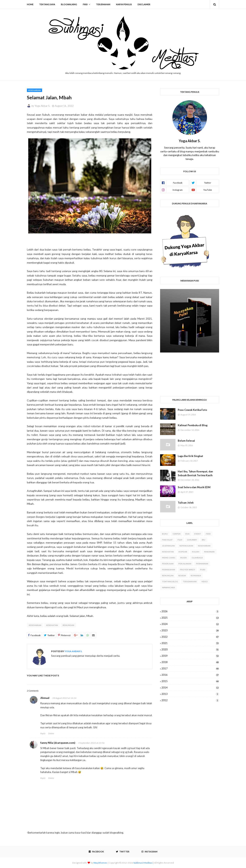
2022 (190, 637)
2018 (190, 662)
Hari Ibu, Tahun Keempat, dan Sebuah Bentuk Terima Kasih (195, 473)
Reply (43, 733)
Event (198, 534)
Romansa (196, 576)
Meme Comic (169, 558)
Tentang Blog (170, 581)
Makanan (209, 552)
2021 (190, 643)
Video (205, 581)
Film (180, 540)
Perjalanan (185, 564)
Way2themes (100, 863)
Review (182, 576)
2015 (190, 681)
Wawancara (168, 587)
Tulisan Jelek (186, 503)
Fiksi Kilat (167, 540)
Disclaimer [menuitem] (144, 4)
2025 (190, 618)
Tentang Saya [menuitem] (47, 4)
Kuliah (196, 552)
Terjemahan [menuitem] (103, 4)
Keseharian (35, 625)
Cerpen (177, 534)
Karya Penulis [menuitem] (124, 4)
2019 (190, 656)
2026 (190, 611)
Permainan (202, 564)
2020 (190, 649)
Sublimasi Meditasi (143, 863)
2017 (190, 668)
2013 (190, 694)
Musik (184, 558)
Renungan (68, 625)
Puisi (203, 570)
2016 (190, 675)
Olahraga (197, 558)
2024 (190, 624)
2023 (190, 630)
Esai (187, 534)
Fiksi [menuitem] (85, 4)
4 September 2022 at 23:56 (91, 743)
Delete (51, 733)
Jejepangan (168, 546)
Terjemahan (190, 581)
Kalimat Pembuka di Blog (193, 425)
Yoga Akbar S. (42, 106)
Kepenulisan (186, 546)
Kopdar (183, 552)
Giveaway (192, 540)
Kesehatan (52, 625)
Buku (165, 534)
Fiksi (208, 534)
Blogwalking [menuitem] (69, 4)
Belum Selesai (186, 441)
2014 (190, 688)
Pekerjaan (168, 564)
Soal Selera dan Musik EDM (194, 487)
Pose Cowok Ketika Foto (192, 410)
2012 (190, 700)
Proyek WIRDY (188, 570)
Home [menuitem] (30, 4)
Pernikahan (169, 570)
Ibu (204, 540)
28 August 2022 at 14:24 (64, 698)
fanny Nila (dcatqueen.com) (58, 743)
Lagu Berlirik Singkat (190, 456)
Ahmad (45, 698)
